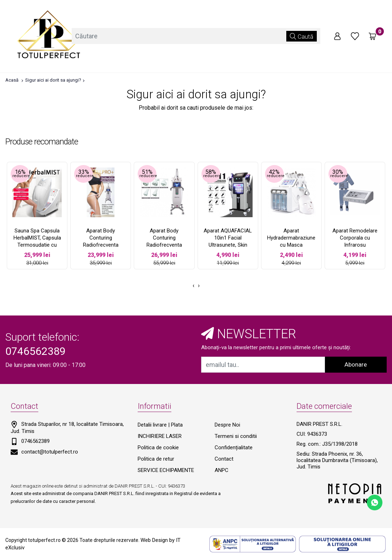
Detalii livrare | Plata (160, 425)
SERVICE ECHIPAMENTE (166, 470)
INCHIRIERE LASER (160, 436)
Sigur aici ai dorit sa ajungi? (53, 80)
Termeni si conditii (236, 436)
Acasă (12, 80)
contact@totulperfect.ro (50, 452)
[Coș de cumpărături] (372, 36)
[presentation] (194, 286)
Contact (224, 459)
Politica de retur (156, 459)
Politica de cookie (158, 448)
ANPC (222, 470)
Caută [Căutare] (302, 36)
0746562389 (35, 441)
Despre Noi (227, 425)
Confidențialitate (234, 448)
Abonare (356, 364)
